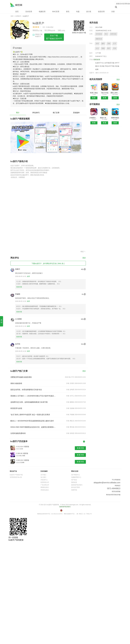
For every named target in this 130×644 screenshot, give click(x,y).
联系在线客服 (116, 491)
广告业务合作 (45, 485)
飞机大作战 (105, 93)
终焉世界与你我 (16, 408)
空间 (115, 48)
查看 (94, 98)
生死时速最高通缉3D (18, 433)
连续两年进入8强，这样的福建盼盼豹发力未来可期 (29, 402)
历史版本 (76, 113)
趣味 (103, 44)
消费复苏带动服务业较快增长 (21, 377)
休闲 (97, 44)
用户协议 (74, 480)
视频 (103, 48)
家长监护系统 (76, 487)
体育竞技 (113, 34)
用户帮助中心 (76, 475)
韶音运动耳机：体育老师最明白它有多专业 (26, 390)
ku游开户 (16, 5)
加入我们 (43, 477)
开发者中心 (44, 480)
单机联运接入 (45, 490)
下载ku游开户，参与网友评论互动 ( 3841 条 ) (48, 263)
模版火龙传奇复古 (105, 118)
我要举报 (74, 490)
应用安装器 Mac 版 (16, 477)
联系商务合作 (45, 482)
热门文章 (56, 113)
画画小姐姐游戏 (16, 383)
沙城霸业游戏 (94, 118)
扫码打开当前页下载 (79, 33)
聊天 (109, 48)
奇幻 (106, 34)
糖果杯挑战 (115, 118)
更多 (84, 258)
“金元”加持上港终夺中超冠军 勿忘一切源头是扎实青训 (30, 415)
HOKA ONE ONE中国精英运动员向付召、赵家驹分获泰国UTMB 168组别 (33, 427)
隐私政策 (97, 60)
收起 (83, 251)
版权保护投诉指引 (77, 485)
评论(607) (36, 113)
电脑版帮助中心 (76, 477)
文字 (115, 44)
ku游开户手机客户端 (16, 475)
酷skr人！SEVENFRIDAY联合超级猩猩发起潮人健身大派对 (32, 421)
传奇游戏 (99, 34)
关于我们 (43, 475)
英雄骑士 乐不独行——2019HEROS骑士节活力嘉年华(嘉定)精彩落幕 (33, 396)
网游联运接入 (45, 487)
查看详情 (80, 448)
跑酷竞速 (99, 39)
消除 (109, 44)
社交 (97, 48)
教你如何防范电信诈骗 (113, 495)
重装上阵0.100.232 (115, 93)
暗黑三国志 (94, 93)
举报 (1, 321)
